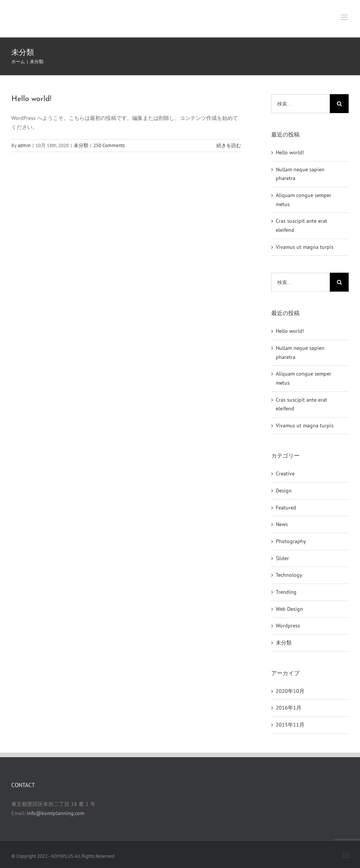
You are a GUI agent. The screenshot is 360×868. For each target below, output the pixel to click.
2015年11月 (290, 725)
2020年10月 (290, 691)
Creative (285, 474)
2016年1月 (289, 708)
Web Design (289, 609)
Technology (289, 575)
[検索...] (301, 104)
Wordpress (288, 626)
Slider (282, 558)
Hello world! (31, 99)
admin (24, 145)
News (282, 524)
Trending (286, 592)
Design (284, 491)
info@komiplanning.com (56, 813)
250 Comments (109, 145)
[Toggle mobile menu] (345, 17)
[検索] (339, 104)
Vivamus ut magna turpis (305, 247)
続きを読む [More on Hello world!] (229, 145)
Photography (291, 541)
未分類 (81, 145)
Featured (286, 508)
